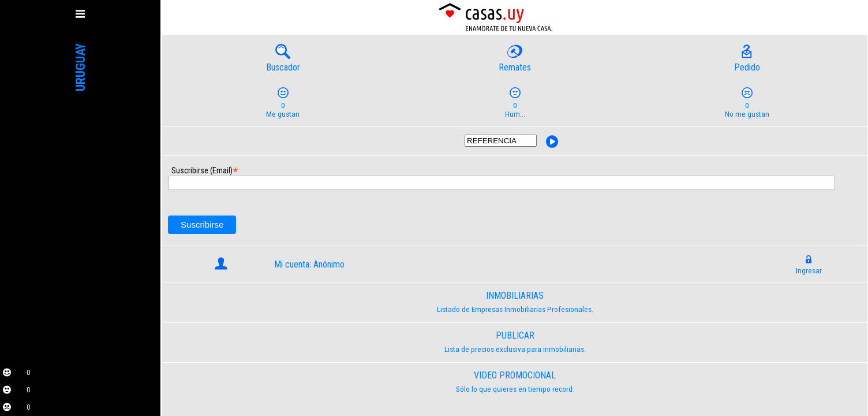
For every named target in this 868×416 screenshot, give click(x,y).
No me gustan (747, 105)
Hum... (515, 105)
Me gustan (283, 105)
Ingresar (809, 266)
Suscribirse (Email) (175, 169)
